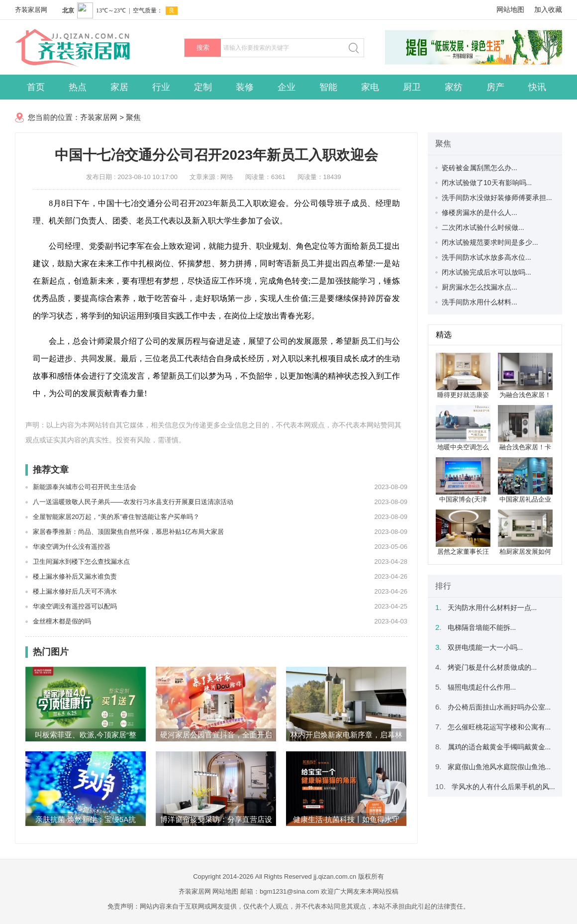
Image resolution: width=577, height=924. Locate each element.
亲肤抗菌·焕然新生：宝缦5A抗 (86, 819)
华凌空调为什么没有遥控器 (72, 547)
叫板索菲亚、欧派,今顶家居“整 (86, 735)
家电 (370, 87)
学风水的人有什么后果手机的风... (503, 787)
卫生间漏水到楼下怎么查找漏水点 (81, 562)
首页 (36, 87)
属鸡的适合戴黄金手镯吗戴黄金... (499, 747)
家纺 (454, 87)
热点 (78, 87)
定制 (203, 87)
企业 (287, 87)
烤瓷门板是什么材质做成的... (492, 667)
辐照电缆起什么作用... (482, 687)
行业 (161, 87)
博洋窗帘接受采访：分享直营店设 (216, 819)
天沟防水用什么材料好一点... (492, 608)
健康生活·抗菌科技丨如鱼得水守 (346, 819)
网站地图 (510, 9)
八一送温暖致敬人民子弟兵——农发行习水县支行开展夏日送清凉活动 (133, 502)
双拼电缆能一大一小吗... (485, 647)
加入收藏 (548, 9)
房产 (495, 87)
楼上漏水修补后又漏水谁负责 (75, 576)
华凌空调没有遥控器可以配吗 (75, 606)
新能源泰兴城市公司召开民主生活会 (85, 487)
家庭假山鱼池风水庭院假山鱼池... (499, 767)
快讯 (537, 87)
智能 (328, 87)
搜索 (203, 48)
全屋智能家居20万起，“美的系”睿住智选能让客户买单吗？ (116, 517)
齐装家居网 (31, 10)
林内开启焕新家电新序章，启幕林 (346, 735)
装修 (245, 87)
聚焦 (133, 117)
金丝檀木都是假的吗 (62, 621)
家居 (119, 87)
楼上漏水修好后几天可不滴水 (75, 591)
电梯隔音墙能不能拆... (482, 627)
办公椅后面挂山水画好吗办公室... (499, 707)
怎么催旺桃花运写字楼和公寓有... (499, 727)
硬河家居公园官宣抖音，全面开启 (216, 735)
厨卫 (412, 87)
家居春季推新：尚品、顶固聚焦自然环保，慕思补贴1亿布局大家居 (128, 532)
